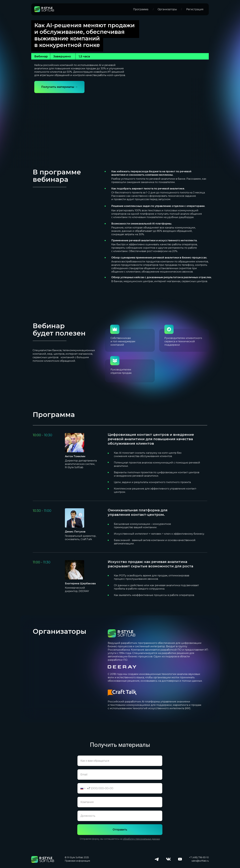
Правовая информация (77, 861)
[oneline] (120, 802)
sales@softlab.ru (200, 861)
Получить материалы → (59, 87)
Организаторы (167, 9)
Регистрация (195, 9)
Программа (141, 9)
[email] (120, 775)
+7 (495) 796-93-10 (199, 857)
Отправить (120, 830)
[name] (120, 761)
